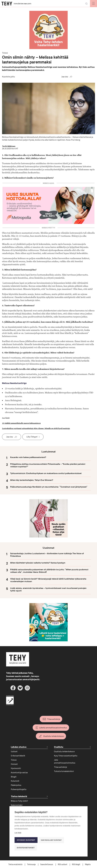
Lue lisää (18, 833)
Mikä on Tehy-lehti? (19, 801)
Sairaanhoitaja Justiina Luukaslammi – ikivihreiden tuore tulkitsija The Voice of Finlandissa (47, 555)
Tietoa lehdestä (19, 796)
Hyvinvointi (16, 768)
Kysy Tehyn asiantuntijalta (66, 756)
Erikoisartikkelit (18, 756)
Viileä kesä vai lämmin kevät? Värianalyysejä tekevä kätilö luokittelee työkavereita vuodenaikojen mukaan (48, 580)
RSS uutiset (63, 864)
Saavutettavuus (47, 864)
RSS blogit (76, 864)
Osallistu (59, 747)
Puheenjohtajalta (19, 789)
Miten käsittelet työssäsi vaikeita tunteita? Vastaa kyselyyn (38, 563)
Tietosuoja (32, 864)
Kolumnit (15, 781)
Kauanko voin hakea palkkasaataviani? (28, 457)
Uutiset (14, 752)
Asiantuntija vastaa (19, 773)
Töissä (14, 760)
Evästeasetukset (26, 848)
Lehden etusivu (19, 747)
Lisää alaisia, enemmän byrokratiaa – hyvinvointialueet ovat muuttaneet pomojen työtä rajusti (48, 589)
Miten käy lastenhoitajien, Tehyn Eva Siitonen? (32, 480)
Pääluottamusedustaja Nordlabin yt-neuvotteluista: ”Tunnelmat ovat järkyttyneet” (49, 487)
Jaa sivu (65, 77)
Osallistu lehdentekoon (54, 736)
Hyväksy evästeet (26, 840)
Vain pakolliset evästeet (51, 840)
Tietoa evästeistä (16, 864)
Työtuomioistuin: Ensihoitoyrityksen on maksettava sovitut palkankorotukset (46, 473)
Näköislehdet (17, 805)
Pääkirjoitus (16, 785)
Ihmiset (14, 764)
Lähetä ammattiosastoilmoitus (53, 728)
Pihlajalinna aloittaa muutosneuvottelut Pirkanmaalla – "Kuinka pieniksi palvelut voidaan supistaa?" (48, 465)
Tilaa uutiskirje (54, 719)
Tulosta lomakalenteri (64, 771)
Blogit (14, 777)
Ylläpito (88, 864)
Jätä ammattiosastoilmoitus (65, 761)
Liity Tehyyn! (32, 437)
